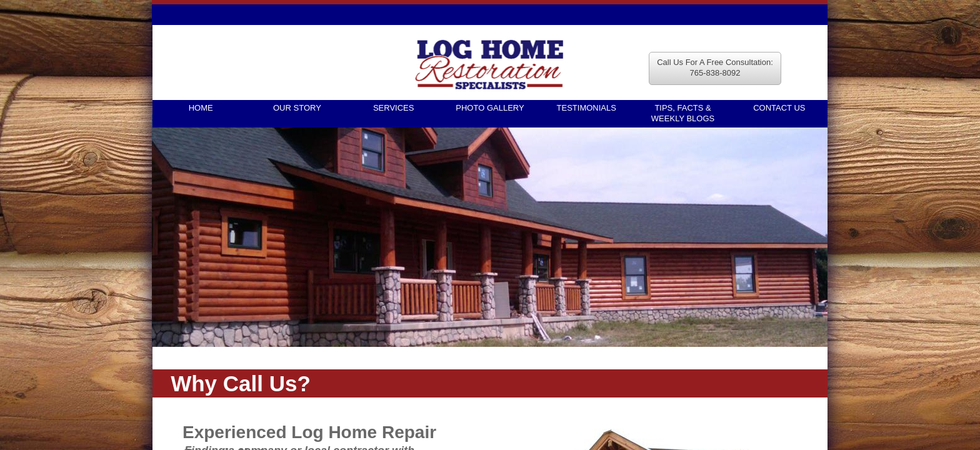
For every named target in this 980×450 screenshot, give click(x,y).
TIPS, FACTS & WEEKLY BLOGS (683, 113)
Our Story (297, 108)
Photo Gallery (490, 108)
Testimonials (587, 108)
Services (394, 108)
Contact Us (779, 108)
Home (201, 108)
